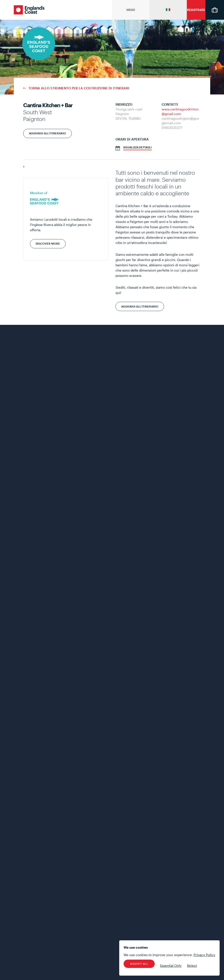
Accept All (139, 964)
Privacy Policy (204, 955)
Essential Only (171, 966)
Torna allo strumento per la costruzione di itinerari (79, 88)
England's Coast (29, 10)
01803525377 (172, 128)
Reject (192, 966)
